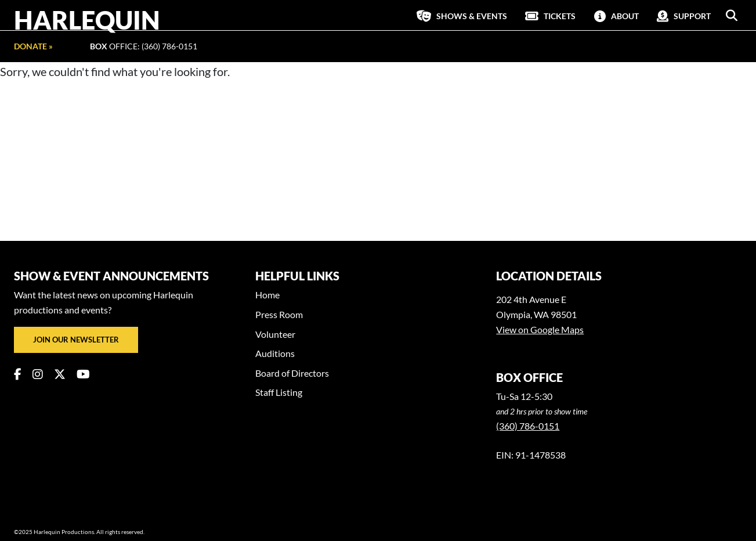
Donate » (33, 46)
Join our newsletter (76, 340)
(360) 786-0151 (528, 426)
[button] (732, 16)
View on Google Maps (540, 329)
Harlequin (87, 20)
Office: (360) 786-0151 (144, 46)
